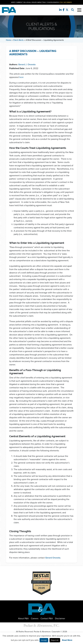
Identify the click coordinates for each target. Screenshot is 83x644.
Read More (67, 640)
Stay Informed (66, 2)
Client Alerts (18, 40)
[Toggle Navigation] (79, 10)
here (21, 77)
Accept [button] (44, 640)
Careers (35, 618)
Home (8, 40)
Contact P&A (47, 618)
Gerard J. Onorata (27, 64)
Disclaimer (60, 618)
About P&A (23, 618)
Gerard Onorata (53, 558)
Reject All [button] (55, 640)
